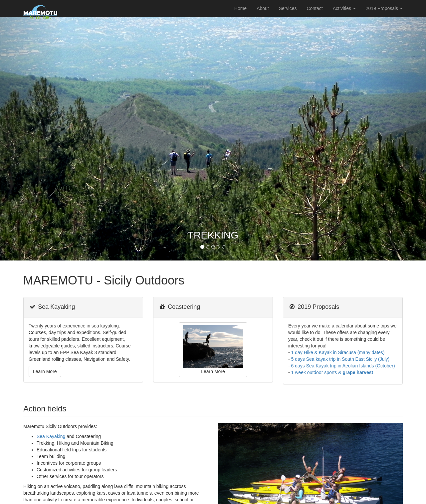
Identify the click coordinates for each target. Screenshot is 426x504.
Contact (315, 8)
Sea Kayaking (51, 436)
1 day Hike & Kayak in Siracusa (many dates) (338, 352)
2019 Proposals (384, 8)
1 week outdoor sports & (332, 372)
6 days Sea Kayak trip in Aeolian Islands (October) (343, 366)
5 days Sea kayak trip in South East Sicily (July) (340, 359)
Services (288, 8)
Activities (344, 8)
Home (240, 8)
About (263, 8)
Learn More (45, 371)
